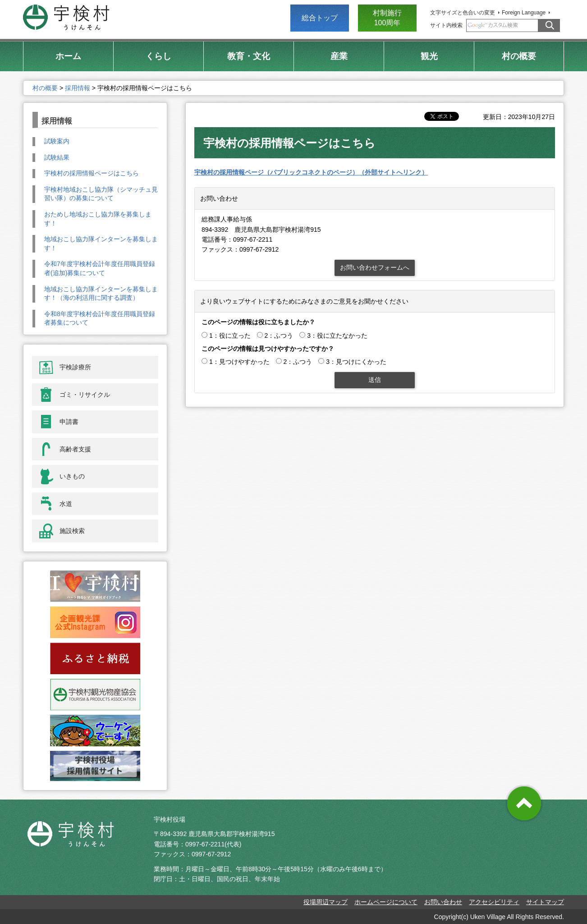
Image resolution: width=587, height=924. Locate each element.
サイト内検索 (446, 25)
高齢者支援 (75, 449)
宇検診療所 (75, 367)
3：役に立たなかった (337, 336)
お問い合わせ (443, 902)
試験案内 (57, 141)
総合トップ (320, 18)
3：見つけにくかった (356, 362)
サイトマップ (545, 902)
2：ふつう (279, 336)
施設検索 (72, 531)
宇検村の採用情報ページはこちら (92, 173)
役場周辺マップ (326, 902)
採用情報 (78, 88)
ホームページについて (386, 902)
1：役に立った (230, 336)
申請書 (69, 422)
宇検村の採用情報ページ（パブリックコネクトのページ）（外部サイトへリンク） (311, 172)
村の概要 (45, 88)
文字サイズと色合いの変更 (463, 13)
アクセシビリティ (494, 902)
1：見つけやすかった (239, 362)
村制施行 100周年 (387, 18)
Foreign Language (524, 13)
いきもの (72, 476)
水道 (66, 504)
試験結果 (57, 157)
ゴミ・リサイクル (85, 395)
